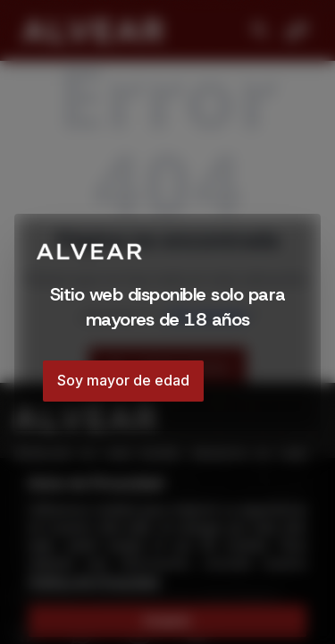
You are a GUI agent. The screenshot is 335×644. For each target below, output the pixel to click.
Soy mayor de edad (123, 380)
